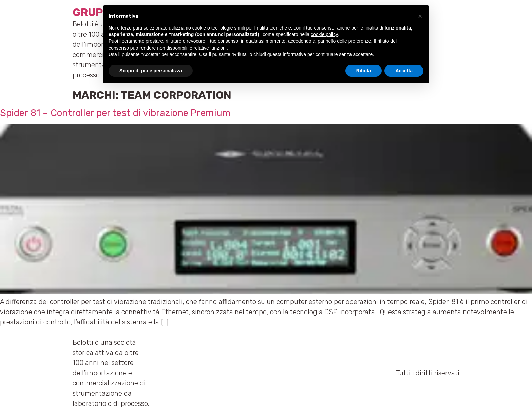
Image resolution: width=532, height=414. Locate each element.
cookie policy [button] (324, 34)
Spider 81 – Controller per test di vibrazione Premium (115, 113)
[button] (420, 16)
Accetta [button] (404, 71)
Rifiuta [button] (364, 71)
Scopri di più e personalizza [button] (151, 71)
